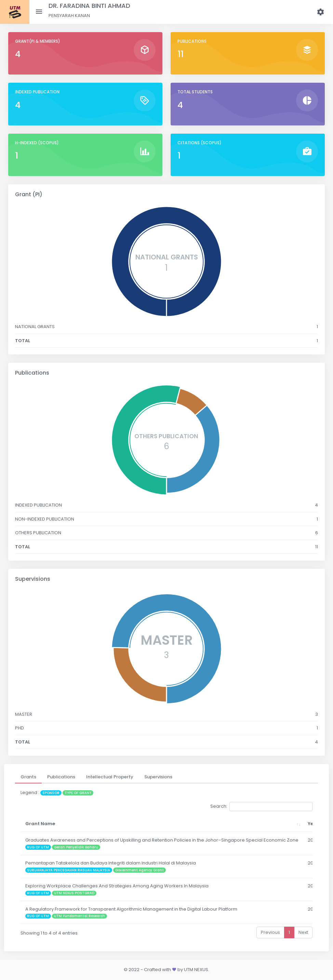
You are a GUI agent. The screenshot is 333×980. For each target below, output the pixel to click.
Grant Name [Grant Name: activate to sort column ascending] (40, 824)
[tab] (28, 777)
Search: (261, 807)
